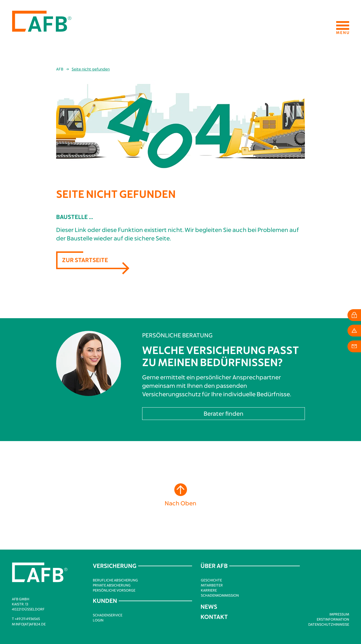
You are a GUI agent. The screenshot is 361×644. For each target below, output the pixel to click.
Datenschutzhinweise (329, 624)
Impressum (339, 614)
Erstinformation (333, 619)
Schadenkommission (220, 595)
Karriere (209, 590)
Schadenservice (108, 615)
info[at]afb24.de (31, 624)
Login (98, 620)
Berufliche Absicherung (115, 580)
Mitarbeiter (212, 585)
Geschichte (211, 580)
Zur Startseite (85, 260)
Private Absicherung (112, 585)
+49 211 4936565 (27, 619)
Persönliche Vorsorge (114, 590)
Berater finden (224, 413)
